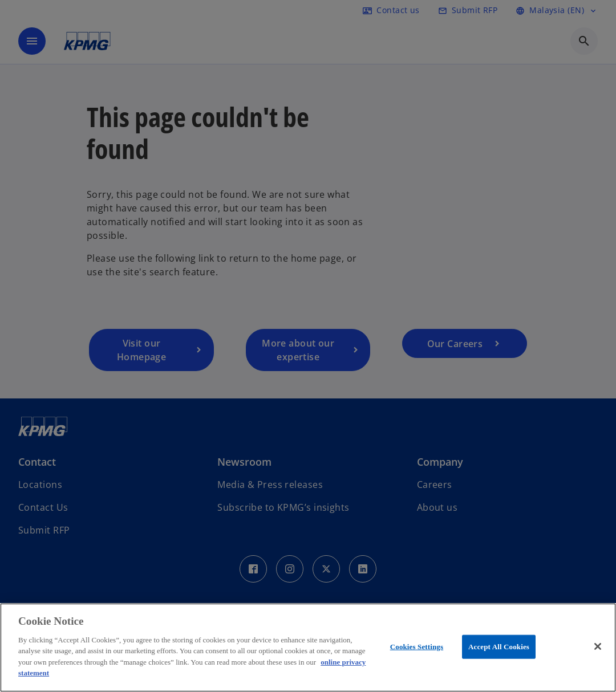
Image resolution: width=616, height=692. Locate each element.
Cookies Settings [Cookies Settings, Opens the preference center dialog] (417, 647)
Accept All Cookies (499, 647)
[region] (308, 648)
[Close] (598, 646)
